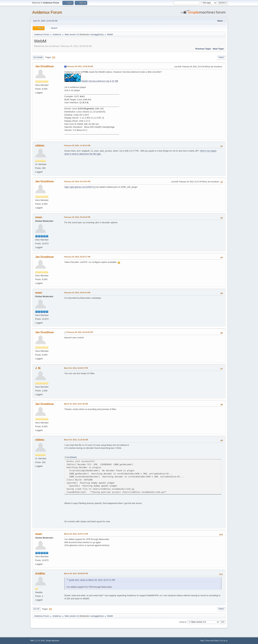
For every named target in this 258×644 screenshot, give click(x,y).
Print (221, 58)
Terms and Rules (212, 641)
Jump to (183, 622)
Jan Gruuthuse (45, 66)
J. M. (38, 368)
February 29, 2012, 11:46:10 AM (77, 145)
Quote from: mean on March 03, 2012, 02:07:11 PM (92, 580)
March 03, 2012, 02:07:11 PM (76, 534)
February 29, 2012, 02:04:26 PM (77, 217)
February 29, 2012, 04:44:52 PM (80, 332)
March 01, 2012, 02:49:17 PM (76, 368)
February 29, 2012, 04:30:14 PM (77, 293)
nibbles (40, 146)
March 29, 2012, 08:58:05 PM (76, 573)
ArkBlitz (40, 574)
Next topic (218, 49)
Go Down (38, 58)
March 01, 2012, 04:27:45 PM (76, 404)
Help (202, 641)
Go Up (36, 609)
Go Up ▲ (224, 641)
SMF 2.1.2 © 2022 (38, 641)
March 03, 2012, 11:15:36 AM (76, 440)
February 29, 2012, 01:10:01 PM (77, 181)
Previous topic (203, 49)
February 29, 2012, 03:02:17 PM (77, 257)
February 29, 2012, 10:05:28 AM (80, 66)
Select (73, 457)
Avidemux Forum (47, 12)
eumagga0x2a (97, 35)
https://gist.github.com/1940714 (80, 187)
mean (39, 217)
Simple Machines (52, 641)
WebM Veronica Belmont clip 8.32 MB (100, 81)
